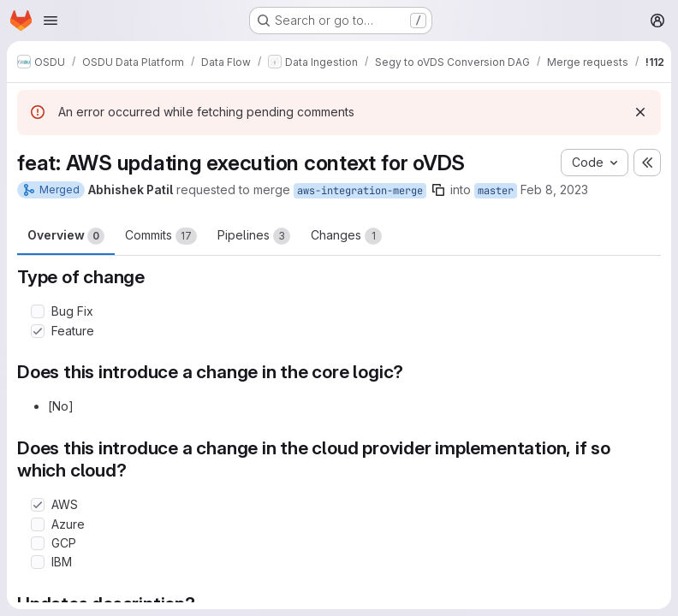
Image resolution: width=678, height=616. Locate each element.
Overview (66, 236)
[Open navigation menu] (51, 21)
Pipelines (254, 236)
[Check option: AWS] (38, 505)
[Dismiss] (640, 112)
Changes (346, 236)
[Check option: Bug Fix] (38, 311)
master (496, 191)
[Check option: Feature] (38, 331)
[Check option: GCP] (38, 543)
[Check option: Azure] (38, 524)
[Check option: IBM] (38, 562)
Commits (161, 236)
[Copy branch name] (438, 190)
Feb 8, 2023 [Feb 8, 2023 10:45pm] (554, 190)
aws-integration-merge (360, 191)
